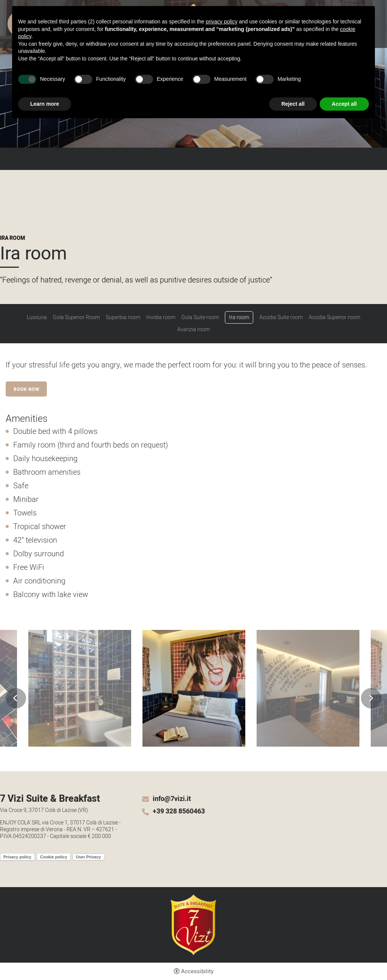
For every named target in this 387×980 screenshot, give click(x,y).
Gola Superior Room (76, 318)
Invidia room (161, 318)
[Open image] (80, 688)
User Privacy (89, 857)
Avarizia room (193, 330)
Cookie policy (54, 857)
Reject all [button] (293, 104)
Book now (26, 389)
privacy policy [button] (221, 22)
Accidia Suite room (281, 318)
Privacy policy (17, 857)
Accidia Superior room (334, 318)
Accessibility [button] (197, 971)
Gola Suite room (200, 318)
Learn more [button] (45, 104)
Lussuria (37, 318)
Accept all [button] (344, 104)
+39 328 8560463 (179, 812)
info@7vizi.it (172, 799)
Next (371, 698)
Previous (16, 698)
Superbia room (123, 318)
